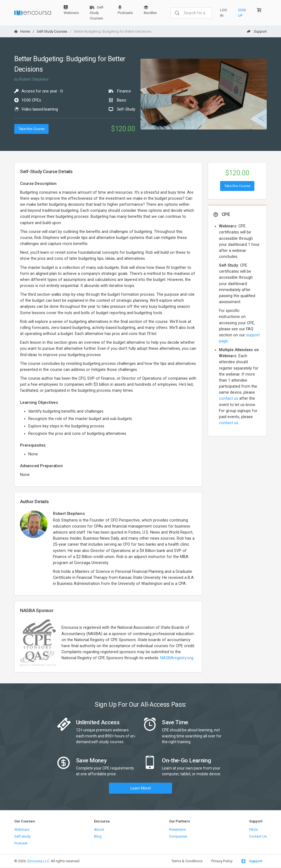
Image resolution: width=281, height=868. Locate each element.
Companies (178, 836)
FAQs (253, 829)
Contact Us (258, 836)
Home (22, 31)
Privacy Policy (222, 861)
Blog (98, 836)
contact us (229, 398)
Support (257, 31)
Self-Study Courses (97, 13)
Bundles (150, 10)
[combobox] (191, 13)
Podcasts (125, 10)
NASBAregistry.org (177, 658)
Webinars (71, 10)
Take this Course (31, 129)
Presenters (177, 829)
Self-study (22, 836)
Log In (224, 13)
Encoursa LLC (38, 861)
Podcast (21, 843)
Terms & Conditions (187, 861)
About (99, 829)
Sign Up (242, 13)
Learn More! (141, 788)
